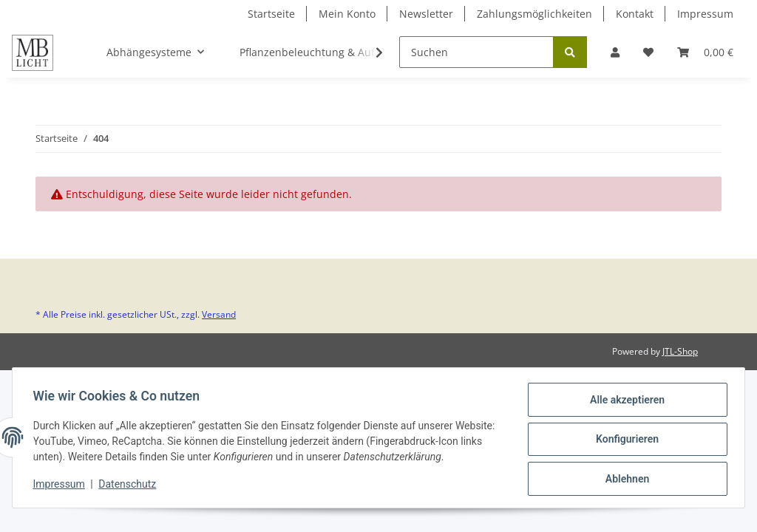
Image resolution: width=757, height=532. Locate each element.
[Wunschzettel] (648, 52)
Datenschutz (131, 486)
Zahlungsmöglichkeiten (534, 14)
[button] (615, 52)
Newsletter (426, 14)
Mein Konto (347, 14)
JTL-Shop (680, 351)
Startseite (271, 14)
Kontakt (635, 14)
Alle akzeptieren (624, 403)
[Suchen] (476, 52)
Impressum (705, 14)
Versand (219, 314)
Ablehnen (624, 480)
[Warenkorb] (705, 52)
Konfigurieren (624, 441)
